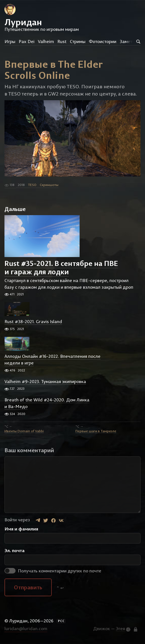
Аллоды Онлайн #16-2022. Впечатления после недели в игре (52, 360)
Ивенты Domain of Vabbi (24, 431)
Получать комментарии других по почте (53, 571)
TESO (32, 185)
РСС (61, 621)
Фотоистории (103, 41)
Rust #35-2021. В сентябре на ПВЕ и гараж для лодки (61, 267)
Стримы (78, 41)
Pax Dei (27, 41)
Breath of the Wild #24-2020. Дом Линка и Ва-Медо (47, 403)
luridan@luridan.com (26, 628)
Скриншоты (49, 185)
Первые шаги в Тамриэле (96, 431)
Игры (10, 41)
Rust (62, 41)
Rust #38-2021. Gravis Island (33, 322)
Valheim (46, 41)
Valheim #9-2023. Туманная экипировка (45, 381)
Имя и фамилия (21, 529)
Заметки (128, 41)
